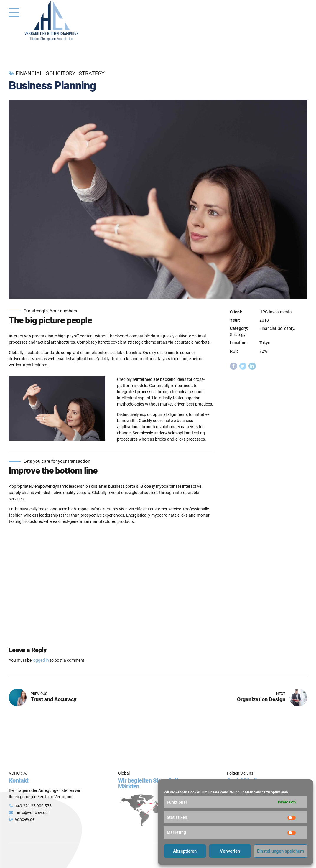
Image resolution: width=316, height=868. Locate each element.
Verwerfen (230, 851)
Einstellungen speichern (280, 851)
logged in (41, 660)
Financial (29, 73)
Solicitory (61, 73)
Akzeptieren (185, 851)
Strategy (92, 73)
